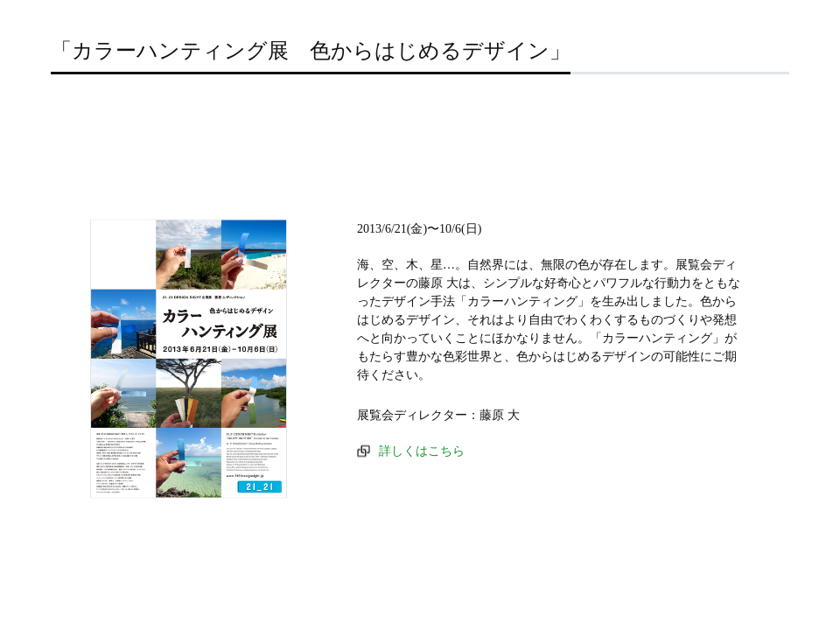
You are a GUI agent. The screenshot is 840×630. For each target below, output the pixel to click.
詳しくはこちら (422, 451)
